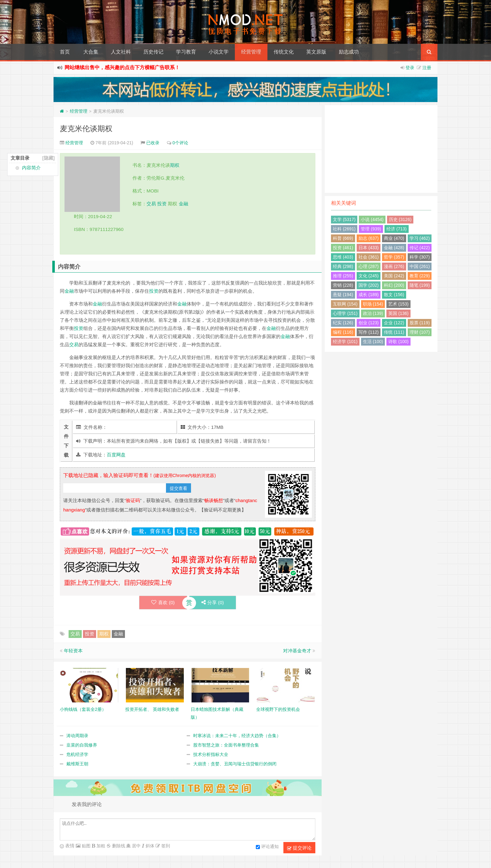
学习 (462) (420, 238)
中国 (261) (420, 266)
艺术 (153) (398, 304)
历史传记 (153, 52)
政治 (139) (373, 313)
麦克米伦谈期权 (86, 128)
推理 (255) (343, 276)
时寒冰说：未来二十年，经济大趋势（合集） (237, 736)
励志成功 (349, 52)
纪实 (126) (343, 323)
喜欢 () (163, 602)
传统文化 (284, 52)
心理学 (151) (345, 313)
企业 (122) (394, 323)
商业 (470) (394, 238)
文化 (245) (369, 276)
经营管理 (251, 52)
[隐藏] (49, 158)
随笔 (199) (420, 285)
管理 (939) (371, 229)
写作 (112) (369, 332)
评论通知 (267, 847)
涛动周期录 (77, 736)
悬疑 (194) (343, 295)
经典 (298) (343, 266)
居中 (136, 846)
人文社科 (121, 52)
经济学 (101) (345, 342)
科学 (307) (420, 257)
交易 (151, 204)
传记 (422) (420, 248)
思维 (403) (343, 257)
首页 (65, 52)
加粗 (100, 846)
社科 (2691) (344, 229)
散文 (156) (394, 295)
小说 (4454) (372, 219)
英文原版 (316, 52)
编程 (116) (343, 332)
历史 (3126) (400, 219)
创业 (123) (369, 323)
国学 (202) (369, 285)
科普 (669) (343, 238)
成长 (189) (369, 295)
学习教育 (186, 52)
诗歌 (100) (398, 342)
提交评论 (299, 848)
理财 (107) (420, 332)
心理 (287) (369, 266)
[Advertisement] (381, 149)
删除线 (118, 846)
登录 (410, 68)
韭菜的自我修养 (82, 745)
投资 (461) (343, 248)
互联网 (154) (345, 304)
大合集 (91, 52)
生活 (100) (373, 342)
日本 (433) (369, 248)
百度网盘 (116, 455)
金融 (183, 204)
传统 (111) (394, 332)
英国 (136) (398, 313)
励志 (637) (369, 238)
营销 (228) (343, 285)
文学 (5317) (344, 219)
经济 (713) (397, 229)
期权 (175, 165)
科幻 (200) (394, 285)
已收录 (153, 143)
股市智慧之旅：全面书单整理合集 (226, 745)
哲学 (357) (394, 257)
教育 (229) (420, 276)
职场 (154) (373, 304)
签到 (165, 846)
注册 (427, 68)
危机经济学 (77, 754)
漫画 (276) (394, 266)
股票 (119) (420, 323)
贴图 (85, 846)
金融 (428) (394, 248)
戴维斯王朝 (77, 764)
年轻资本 (73, 651)
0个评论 (180, 143)
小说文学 (219, 52)
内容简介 (31, 168)
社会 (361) (369, 257)
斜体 (149, 846)
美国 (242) (394, 276)
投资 (162, 204)
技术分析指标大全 (211, 754)
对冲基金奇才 (297, 651)
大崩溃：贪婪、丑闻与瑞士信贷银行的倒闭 (235, 764)
